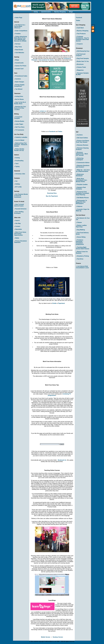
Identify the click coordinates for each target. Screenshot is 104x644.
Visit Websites (20, 53)
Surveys (18, 44)
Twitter (60, 132)
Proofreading (19, 161)
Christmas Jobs (20, 174)
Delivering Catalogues (80, 159)
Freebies (18, 34)
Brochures (80, 64)
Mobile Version (46, 637)
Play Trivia (18, 47)
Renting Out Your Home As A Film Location (20, 108)
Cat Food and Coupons (81, 55)
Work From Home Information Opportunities (20, 234)
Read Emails (19, 50)
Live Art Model (20, 140)
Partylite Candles (82, 184)
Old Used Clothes (82, 138)
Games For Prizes (21, 66)
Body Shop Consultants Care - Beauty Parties (82, 180)
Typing (17, 166)
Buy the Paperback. (52, 196)
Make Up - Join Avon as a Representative (83, 171)
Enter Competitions (21, 31)
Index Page (19, 18)
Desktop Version (58, 637)
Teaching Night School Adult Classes (83, 248)
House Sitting (81, 237)
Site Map (18, 223)
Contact (18, 226)
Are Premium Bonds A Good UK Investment (21, 196)
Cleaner (79, 222)
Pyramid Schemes (21, 209)
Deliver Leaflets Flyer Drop (81, 226)
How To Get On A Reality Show (20, 103)
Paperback (61, 303)
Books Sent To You (83, 61)
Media (17, 238)
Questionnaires (46, 12)
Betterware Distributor (80, 175)
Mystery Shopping (60, 12)
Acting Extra (19, 96)
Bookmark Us (62, 460)
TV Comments (20, 130)
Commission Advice (83, 163)
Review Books (20, 121)
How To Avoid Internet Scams (19, 205)
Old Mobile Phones (83, 198)
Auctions (18, 79)
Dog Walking (81, 230)
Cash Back (80, 28)
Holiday (18, 184)
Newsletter (19, 229)
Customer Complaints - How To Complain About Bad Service (82, 39)
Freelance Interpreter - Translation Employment (80, 242)
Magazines (80, 70)
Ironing (17, 158)
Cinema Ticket (81, 67)
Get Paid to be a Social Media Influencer (20, 26)
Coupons (80, 44)
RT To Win (18, 187)
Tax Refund (19, 89)
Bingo (71, 12)
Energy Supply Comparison (19, 85)
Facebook (52, 132)
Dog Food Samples (83, 58)
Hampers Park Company (81, 188)
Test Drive (80, 259)
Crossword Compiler (18, 118)
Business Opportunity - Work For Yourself (82, 154)
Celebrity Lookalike (21, 137)
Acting (36, 12)
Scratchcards (19, 63)
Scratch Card (19, 69)
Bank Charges (20, 82)
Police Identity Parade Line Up (19, 150)
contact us (43, 111)
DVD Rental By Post (83, 51)
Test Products (81, 34)
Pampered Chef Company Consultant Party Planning (83, 193)
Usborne (80, 206)
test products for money (46, 60)
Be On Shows (19, 99)
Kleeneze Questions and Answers (83, 166)
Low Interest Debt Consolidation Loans (82, 267)
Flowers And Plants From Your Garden (83, 141)
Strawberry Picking (83, 256)
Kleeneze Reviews (83, 145)
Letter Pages (19, 124)
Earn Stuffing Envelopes (19, 212)
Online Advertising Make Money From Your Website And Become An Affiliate (21, 39)
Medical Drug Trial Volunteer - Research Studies (21, 145)
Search (17, 220)
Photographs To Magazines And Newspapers (81, 202)
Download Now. (52, 193)
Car (16, 181)
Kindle (54, 303)
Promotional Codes (21, 76)
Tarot (17, 164)
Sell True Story (20, 127)
